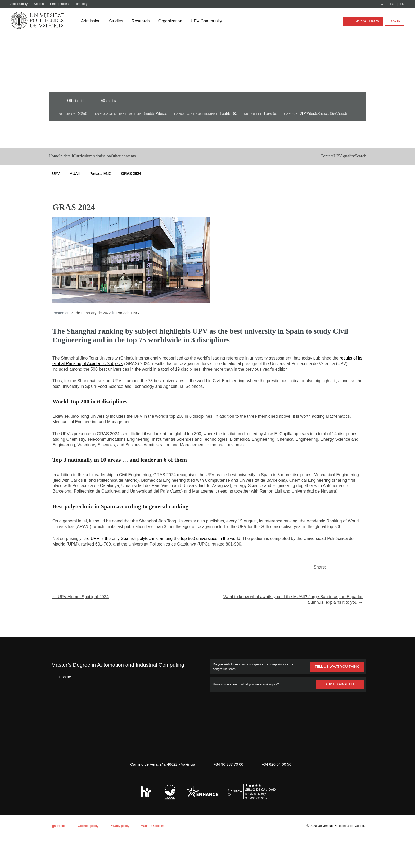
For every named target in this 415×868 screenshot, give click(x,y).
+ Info (392, 855)
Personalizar (84, 849)
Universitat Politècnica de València (340, 856)
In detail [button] (78, 171)
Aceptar (26, 849)
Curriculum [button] (105, 171)
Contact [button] (296, 171)
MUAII (75, 188)
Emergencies (61, 4)
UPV (56, 188)
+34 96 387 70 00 (228, 795)
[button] (351, 171)
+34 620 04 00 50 (362, 21)
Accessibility (20, 4)
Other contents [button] (168, 171)
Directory (84, 4)
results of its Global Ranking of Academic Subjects (111, 378)
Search (40, 4)
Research (143, 21)
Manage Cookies (157, 856)
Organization (173, 21)
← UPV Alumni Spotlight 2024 (83, 628)
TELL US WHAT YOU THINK (336, 697)
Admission (91, 21)
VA (383, 4)
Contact (61, 708)
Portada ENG (100, 188)
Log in (395, 21)
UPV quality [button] (324, 171)
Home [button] (55, 171)
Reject (52, 849)
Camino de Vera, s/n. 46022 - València (160, 795)
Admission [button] (134, 171)
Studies (118, 21)
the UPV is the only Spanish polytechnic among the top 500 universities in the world (171, 569)
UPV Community (211, 21)
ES (392, 4)
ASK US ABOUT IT (340, 715)
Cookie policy (70, 799)
